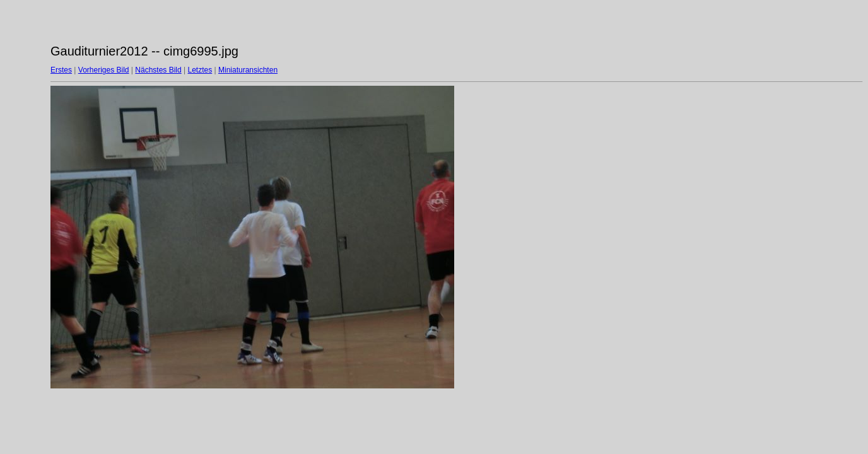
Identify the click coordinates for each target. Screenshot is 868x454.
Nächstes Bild (158, 70)
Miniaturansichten (248, 70)
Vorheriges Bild (104, 70)
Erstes (61, 70)
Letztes (200, 70)
